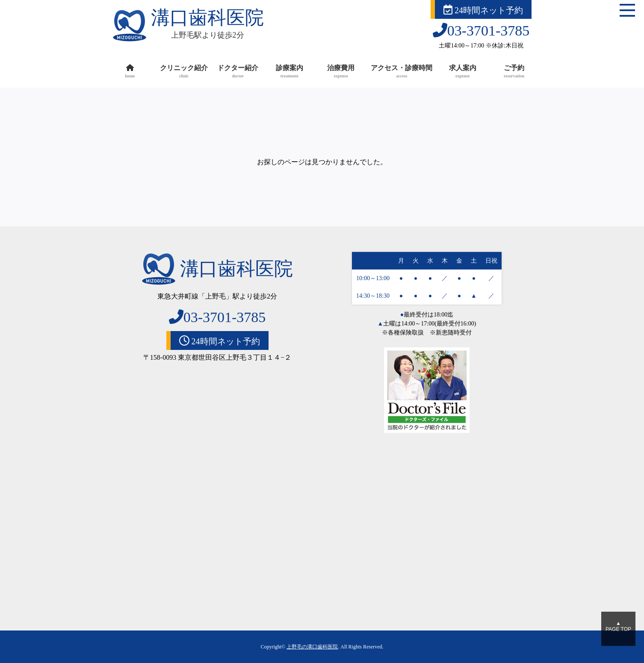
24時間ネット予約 (483, 10)
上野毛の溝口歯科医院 (312, 647)
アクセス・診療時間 (402, 72)
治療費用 (341, 72)
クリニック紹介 (184, 72)
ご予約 (514, 72)
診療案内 (290, 72)
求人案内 (462, 72)
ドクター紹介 (238, 72)
